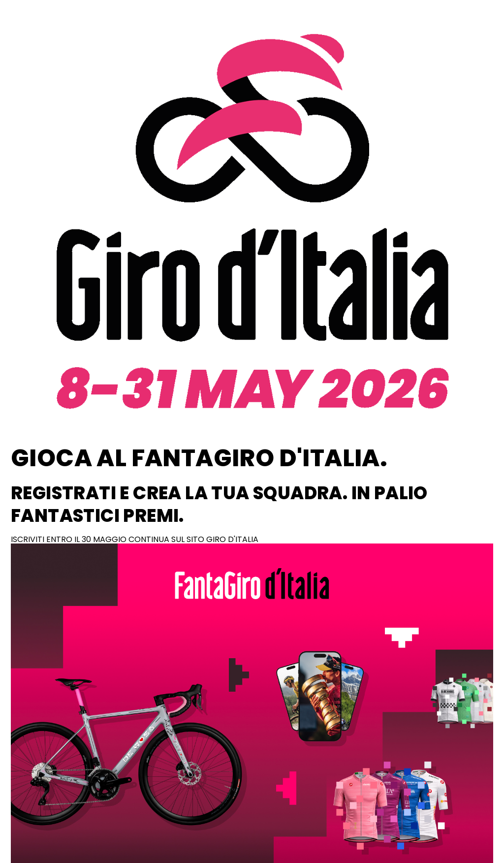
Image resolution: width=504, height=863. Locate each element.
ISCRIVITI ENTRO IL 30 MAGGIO (70, 539)
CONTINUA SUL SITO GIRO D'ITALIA (193, 539)
